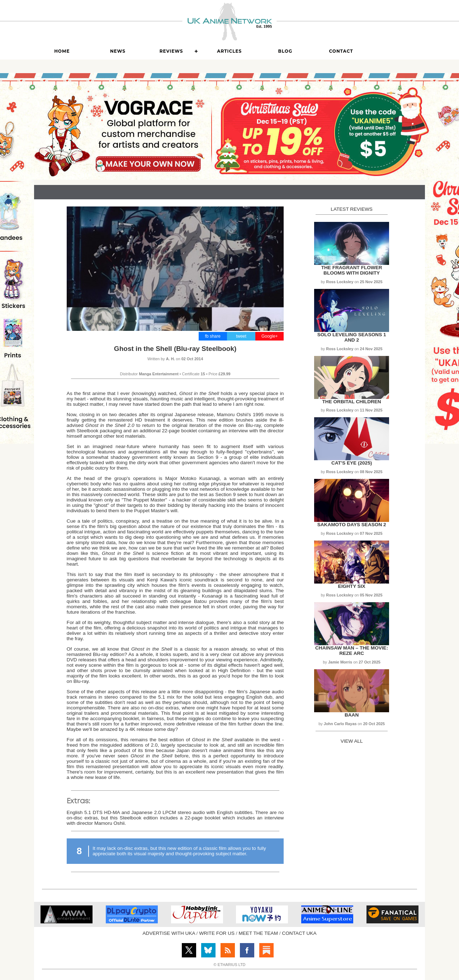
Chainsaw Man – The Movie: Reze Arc (352, 651)
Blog (285, 51)
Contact (341, 51)
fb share (213, 336)
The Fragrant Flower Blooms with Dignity (352, 270)
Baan (352, 715)
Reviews (171, 51)
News (118, 51)
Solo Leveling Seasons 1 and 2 (352, 337)
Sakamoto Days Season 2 (352, 525)
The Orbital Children (352, 402)
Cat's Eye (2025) (352, 463)
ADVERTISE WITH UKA (169, 933)
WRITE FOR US (217, 933)
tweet (241, 336)
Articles (229, 51)
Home (62, 51)
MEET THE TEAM (258, 933)
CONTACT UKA (299, 933)
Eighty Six (352, 586)
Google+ (270, 336)
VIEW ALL (352, 741)
